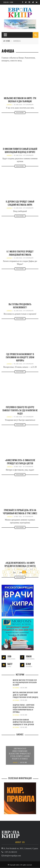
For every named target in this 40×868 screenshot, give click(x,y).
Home (8, 41)
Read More (20, 113)
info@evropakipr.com (12, 856)
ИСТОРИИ (16, 688)
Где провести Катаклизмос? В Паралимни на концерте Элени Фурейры (20, 357)
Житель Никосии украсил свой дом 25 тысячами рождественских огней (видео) (25, 695)
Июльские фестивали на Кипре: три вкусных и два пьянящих (20, 100)
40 (37, 572)
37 (17, 572)
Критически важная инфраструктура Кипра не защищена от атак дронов (23, 722)
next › (26, 575)
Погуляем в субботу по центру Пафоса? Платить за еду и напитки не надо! (20, 410)
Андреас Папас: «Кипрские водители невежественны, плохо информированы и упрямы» (24, 708)
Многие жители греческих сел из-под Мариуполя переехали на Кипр (25, 682)
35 (4, 572)
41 (5, 575)
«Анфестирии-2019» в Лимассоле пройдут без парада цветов (20, 462)
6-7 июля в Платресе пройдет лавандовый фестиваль (20, 253)
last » (35, 575)
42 (12, 575)
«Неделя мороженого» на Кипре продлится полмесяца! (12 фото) (20, 564)
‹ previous (19, 569)
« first (8, 569)
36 (11, 572)
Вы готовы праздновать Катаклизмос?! (20, 306)
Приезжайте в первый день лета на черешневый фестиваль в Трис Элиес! (20, 512)
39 (31, 572)
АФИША (9, 105)
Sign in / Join (8, 2)
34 (35, 569)
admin (18, 865)
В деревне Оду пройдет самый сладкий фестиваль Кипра (20, 203)
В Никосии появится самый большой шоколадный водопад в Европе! (20, 150)
